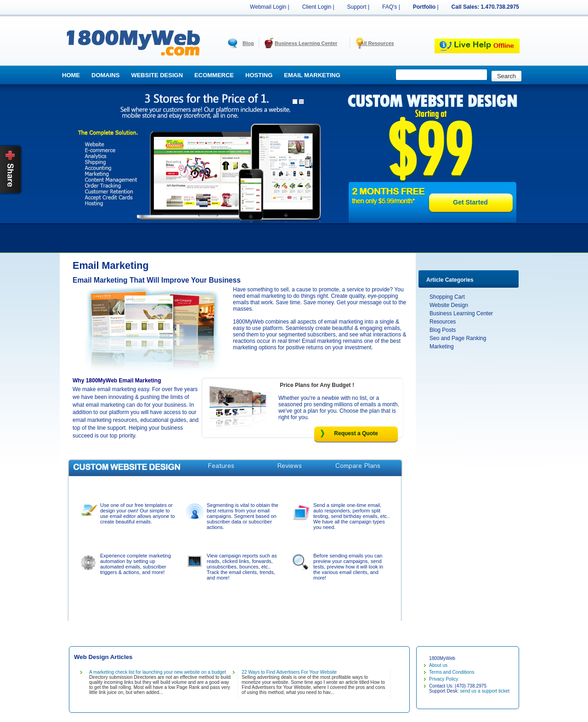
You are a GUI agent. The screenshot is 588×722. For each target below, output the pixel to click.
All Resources (377, 43)
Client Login (317, 7)
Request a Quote (356, 433)
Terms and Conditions (452, 672)
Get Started (470, 202)
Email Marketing (312, 75)
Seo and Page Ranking (458, 338)
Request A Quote (221, 485)
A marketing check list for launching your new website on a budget (158, 672)
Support (357, 7)
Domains (105, 75)
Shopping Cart (447, 297)
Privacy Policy (444, 679)
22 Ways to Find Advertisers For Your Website (289, 672)
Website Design (157, 75)
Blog (248, 43)
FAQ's (390, 7)
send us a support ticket (485, 691)
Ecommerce (214, 75)
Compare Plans (358, 465)
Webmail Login (268, 7)
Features (221, 465)
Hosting (259, 75)
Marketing (442, 347)
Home (71, 75)
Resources (443, 322)
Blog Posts (443, 330)
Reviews (289, 465)
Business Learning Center (306, 43)
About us (438, 665)
